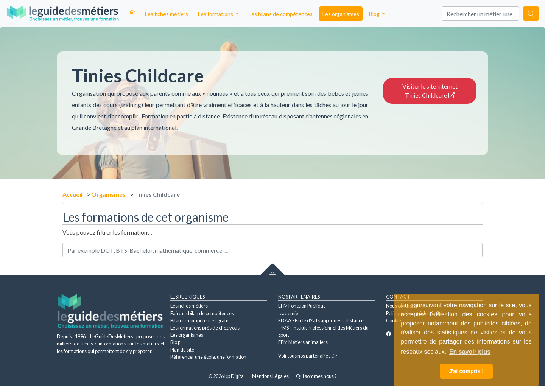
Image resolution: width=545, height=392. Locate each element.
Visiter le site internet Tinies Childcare (430, 91)
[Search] (480, 14)
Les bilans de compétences (281, 14)
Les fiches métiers (167, 14)
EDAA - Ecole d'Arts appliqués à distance (321, 320)
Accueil (72, 194)
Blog (175, 342)
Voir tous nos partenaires (308, 356)
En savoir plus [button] (470, 352)
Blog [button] (375, 14)
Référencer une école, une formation (208, 357)
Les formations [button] (216, 14)
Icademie (288, 313)
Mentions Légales (270, 376)
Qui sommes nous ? (316, 376)
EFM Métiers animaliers (303, 342)
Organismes (108, 194)
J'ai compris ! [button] (466, 371)
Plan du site (182, 350)
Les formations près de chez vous (205, 328)
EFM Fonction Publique (302, 306)
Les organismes (341, 14)
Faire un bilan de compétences (202, 313)
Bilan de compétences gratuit (201, 320)
